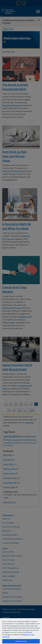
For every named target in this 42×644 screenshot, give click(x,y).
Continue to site (21, 641)
